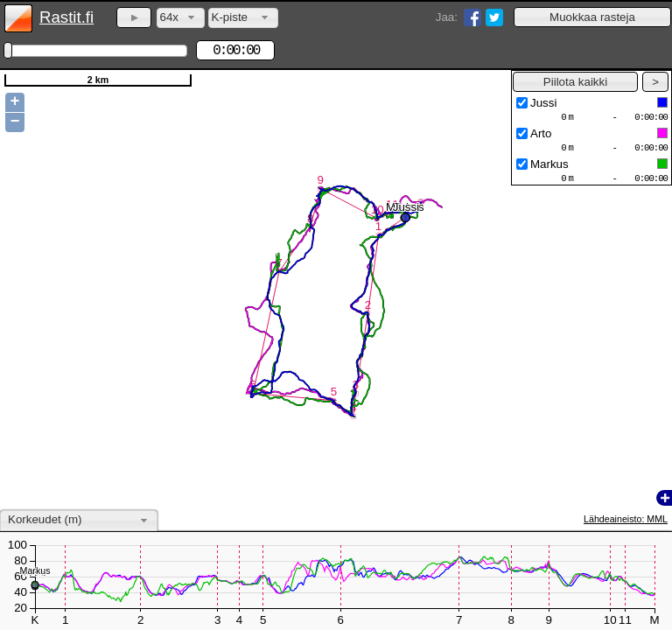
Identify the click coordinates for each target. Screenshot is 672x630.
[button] (592, 17)
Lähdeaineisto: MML (626, 519)
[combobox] (181, 18)
